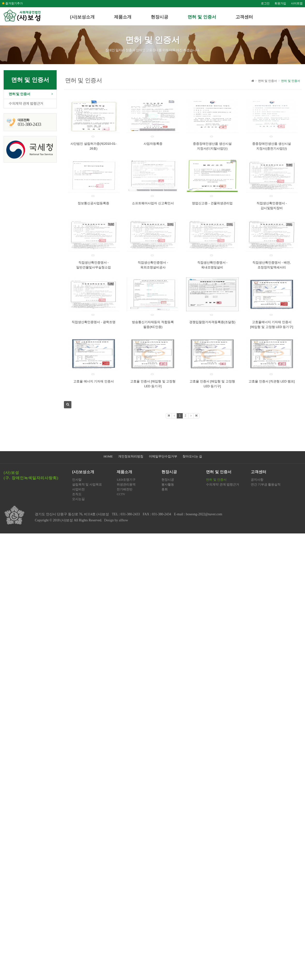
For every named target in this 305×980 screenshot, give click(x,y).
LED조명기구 (126, 480)
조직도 (77, 494)
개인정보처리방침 (131, 456)
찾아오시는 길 (192, 456)
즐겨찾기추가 (12, 3)
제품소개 (123, 17)
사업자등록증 (153, 144)
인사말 (77, 480)
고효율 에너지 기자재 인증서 (94, 381)
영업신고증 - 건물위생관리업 (212, 203)
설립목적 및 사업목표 (87, 484)
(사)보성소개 (82, 17)
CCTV (121, 494)
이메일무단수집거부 (163, 456)
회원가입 (280, 3)
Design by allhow (116, 520)
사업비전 (78, 489)
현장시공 (160, 17)
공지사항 (257, 480)
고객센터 (244, 17)
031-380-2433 (130, 514)
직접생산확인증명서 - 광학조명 (94, 322)
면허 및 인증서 (202, 17)
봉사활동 (168, 484)
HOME (108, 456)
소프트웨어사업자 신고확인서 (153, 203)
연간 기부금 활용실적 (266, 484)
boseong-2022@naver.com (204, 514)
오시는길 (78, 499)
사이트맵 (297, 3)
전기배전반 (125, 489)
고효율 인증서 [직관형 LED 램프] (272, 381)
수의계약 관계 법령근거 (26, 103)
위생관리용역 (126, 484)
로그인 (265, 3)
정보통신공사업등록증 (93, 203)
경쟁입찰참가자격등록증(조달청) (212, 322)
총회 (165, 489)
